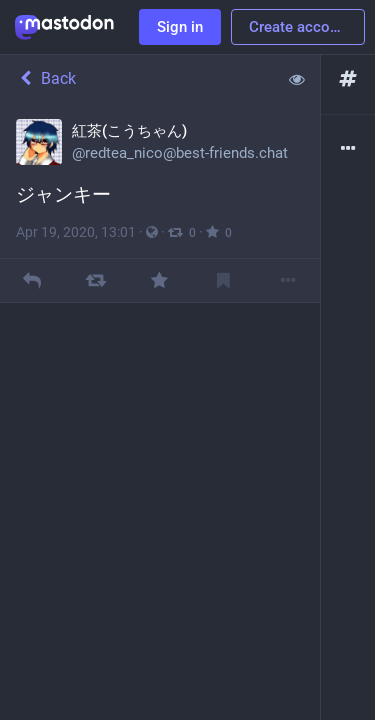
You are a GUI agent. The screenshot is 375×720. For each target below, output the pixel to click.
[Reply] (31, 280)
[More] (287, 280)
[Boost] (95, 280)
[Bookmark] (223, 280)
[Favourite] (159, 280)
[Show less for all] (297, 79)
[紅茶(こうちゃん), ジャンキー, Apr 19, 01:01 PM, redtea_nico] (160, 203)
